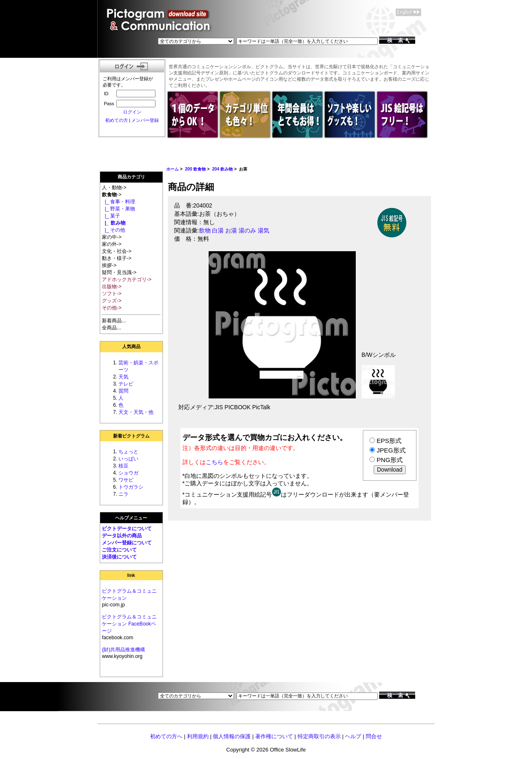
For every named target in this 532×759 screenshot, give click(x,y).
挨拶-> (109, 265)
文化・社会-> (117, 251)
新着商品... (114, 321)
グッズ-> (112, 301)
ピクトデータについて (127, 529)
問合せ (374, 736)
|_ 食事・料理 (118, 202)
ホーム (172, 169)
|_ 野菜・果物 (118, 209)
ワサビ (126, 480)
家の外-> (112, 244)
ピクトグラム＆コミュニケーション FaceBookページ (129, 624)
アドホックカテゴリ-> (127, 279)
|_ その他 (113, 230)
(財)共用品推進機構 (123, 650)
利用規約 (198, 736)
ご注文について (119, 550)
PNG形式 (390, 460)
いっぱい (128, 459)
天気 (123, 377)
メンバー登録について (127, 543)
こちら (214, 462)
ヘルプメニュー (131, 518)
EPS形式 (389, 441)
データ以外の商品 (122, 536)
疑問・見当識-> (119, 272)
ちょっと (128, 452)
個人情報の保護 (232, 736)
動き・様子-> (117, 258)
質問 (123, 391)
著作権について (274, 736)
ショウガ (128, 473)
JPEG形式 (391, 450)
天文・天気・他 (136, 412)
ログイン (132, 112)
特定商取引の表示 (319, 736)
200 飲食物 (195, 169)
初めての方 (117, 120)
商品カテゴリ (131, 177)
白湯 (218, 231)
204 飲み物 (222, 169)
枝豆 (123, 466)
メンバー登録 (145, 120)
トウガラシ (131, 487)
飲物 (205, 231)
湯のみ (247, 231)
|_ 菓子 (111, 216)
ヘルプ (353, 736)
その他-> (112, 308)
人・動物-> (114, 188)
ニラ (123, 494)
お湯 (231, 231)
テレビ (126, 384)
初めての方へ (166, 736)
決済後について (119, 557)
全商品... (111, 328)
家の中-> (112, 237)
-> (112, 195)
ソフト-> (112, 294)
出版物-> (112, 287)
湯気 (264, 231)
